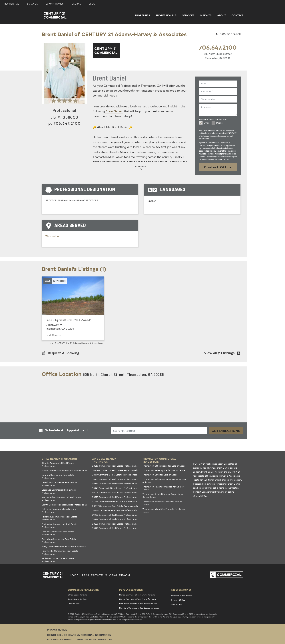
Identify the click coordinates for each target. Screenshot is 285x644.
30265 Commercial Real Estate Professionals (115, 479)
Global (76, 4)
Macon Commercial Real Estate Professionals (65, 471)
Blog (92, 4)
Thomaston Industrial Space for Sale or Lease (162, 503)
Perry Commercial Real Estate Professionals (64, 546)
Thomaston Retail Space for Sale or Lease (164, 470)
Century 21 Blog (178, 600)
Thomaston (52, 237)
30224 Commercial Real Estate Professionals (115, 519)
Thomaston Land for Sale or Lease (160, 475)
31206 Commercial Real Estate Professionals (115, 501)
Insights (206, 15)
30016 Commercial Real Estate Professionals (115, 492)
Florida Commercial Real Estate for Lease (138, 599)
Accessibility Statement (60, 640)
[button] (62, 354)
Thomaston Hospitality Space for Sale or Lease (163, 488)
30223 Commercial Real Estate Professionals (115, 497)
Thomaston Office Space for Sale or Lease (164, 466)
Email (206, 123)
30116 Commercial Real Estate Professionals (115, 510)
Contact (237, 15)
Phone (219, 123)
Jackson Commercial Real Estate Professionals (58, 560)
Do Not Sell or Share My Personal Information (79, 635)
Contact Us (176, 604)
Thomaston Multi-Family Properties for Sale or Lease (164, 481)
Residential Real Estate (181, 595)
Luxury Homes (55, 4)
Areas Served (114, 112)
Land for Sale (74, 603)
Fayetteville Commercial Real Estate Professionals (60, 552)
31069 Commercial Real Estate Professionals (115, 484)
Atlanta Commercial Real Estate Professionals (58, 465)
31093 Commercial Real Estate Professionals (115, 515)
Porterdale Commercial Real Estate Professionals (59, 526)
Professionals (166, 15)
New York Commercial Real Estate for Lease (139, 608)
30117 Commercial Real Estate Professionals (115, 475)
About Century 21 (181, 590)
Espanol (33, 4)
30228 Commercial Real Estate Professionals (115, 528)
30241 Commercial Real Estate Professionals (115, 488)
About (222, 15)
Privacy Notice (57, 630)
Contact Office (218, 167)
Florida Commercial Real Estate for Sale (137, 595)
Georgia (197, 484)
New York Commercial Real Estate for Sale (138, 603)
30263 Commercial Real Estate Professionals (115, 466)
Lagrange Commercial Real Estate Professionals (59, 491)
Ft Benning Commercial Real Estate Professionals (59, 518)
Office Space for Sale (77, 595)
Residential (12, 4)
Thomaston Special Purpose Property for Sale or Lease (163, 496)
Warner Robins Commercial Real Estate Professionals (61, 499)
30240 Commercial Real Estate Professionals (115, 470)
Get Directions (226, 431)
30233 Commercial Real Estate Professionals (115, 524)
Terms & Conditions (86, 640)
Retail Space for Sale (77, 599)
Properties (142, 15)
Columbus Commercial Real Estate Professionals (59, 511)
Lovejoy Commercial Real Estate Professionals (58, 533)
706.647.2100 (218, 47)
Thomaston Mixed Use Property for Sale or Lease (164, 511)
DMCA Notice (105, 640)
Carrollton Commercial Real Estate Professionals (59, 484)
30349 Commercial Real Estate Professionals (115, 506)
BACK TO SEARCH (228, 34)
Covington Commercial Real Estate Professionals (59, 541)
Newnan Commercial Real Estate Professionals (58, 476)
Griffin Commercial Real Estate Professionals (65, 505)
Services (188, 15)
